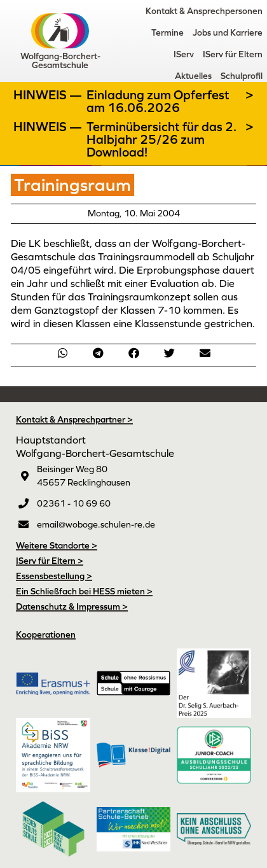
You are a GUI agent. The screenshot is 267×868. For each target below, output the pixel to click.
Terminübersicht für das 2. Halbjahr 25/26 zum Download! (161, 139)
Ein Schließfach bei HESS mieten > (84, 591)
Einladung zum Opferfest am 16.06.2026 (158, 101)
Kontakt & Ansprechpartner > (74, 419)
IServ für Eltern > (50, 561)
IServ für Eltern (233, 54)
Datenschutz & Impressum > (72, 606)
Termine (168, 32)
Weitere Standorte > (57, 545)
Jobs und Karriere (228, 32)
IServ (184, 54)
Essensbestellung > (54, 576)
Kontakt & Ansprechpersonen (204, 11)
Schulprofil (242, 76)
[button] (62, 353)
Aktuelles (193, 76)
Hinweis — (49, 95)
